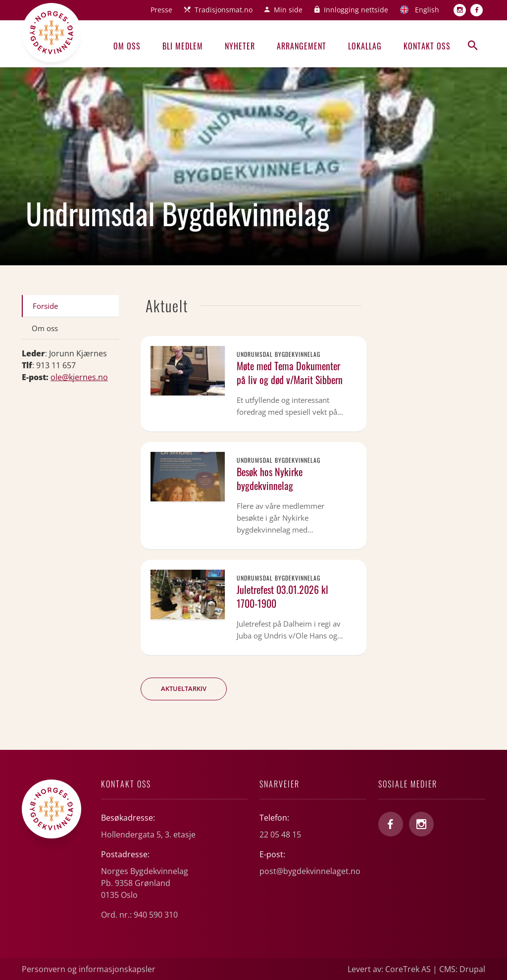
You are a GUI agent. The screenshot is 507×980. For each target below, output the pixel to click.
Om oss (127, 46)
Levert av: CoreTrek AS (389, 969)
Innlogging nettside (356, 10)
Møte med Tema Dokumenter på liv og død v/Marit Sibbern (290, 373)
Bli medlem (183, 46)
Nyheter (240, 46)
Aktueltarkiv (184, 688)
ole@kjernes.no (79, 377)
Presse (161, 10)
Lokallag (365, 46)
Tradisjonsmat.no (224, 10)
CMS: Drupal (462, 969)
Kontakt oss (427, 46)
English (427, 10)
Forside (45, 306)
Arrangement (302, 46)
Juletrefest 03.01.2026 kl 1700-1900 (282, 596)
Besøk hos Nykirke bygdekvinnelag (270, 479)
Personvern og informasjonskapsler (89, 969)
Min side (288, 10)
